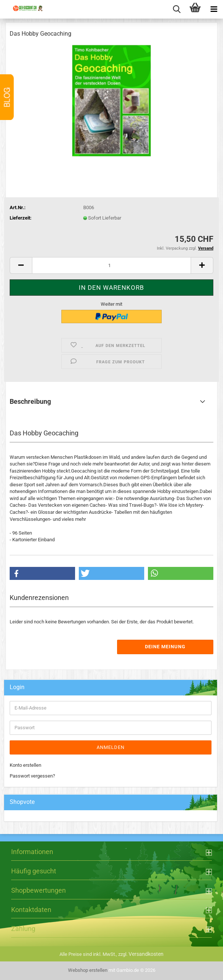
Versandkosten (146, 954)
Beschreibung (30, 401)
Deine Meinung (165, 647)
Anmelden (111, 747)
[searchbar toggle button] (177, 9)
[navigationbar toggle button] (214, 9)
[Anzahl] (111, 265)
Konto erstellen (25, 765)
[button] (21, 265)
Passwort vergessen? (32, 776)
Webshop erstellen (88, 970)
